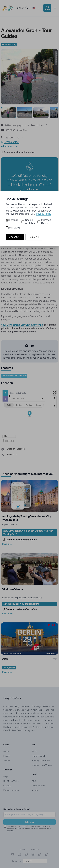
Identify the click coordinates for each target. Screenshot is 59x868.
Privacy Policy (44, 214)
